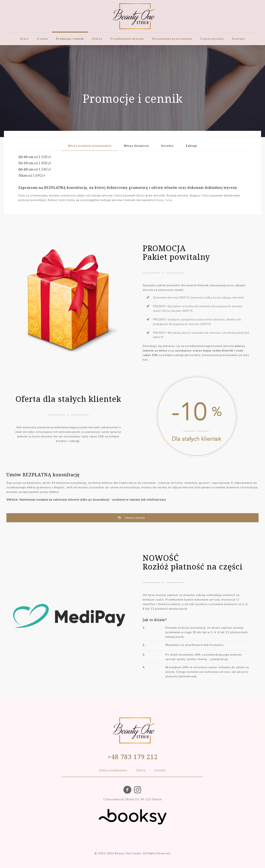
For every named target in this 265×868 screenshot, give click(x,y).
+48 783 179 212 (133, 757)
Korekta (167, 146)
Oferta (141, 770)
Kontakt (160, 770)
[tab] (90, 146)
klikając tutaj (163, 200)
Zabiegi (191, 146)
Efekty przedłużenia (113, 770)
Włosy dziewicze (136, 146)
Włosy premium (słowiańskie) (90, 146)
